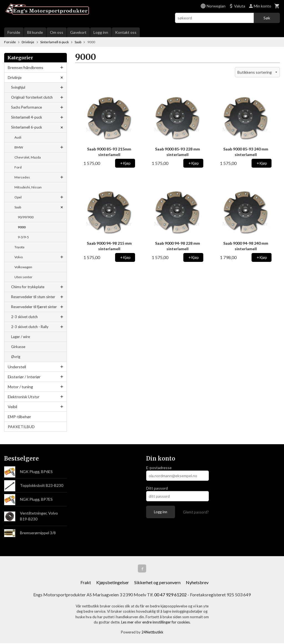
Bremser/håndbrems (26, 67)
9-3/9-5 (23, 237)
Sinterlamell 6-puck (27, 127)
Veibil (12, 407)
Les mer (128, 623)
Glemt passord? (196, 512)
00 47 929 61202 (170, 595)
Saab (18, 207)
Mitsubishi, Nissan (28, 187)
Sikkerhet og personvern (157, 583)
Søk (267, 18)
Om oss (57, 32)
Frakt (86, 583)
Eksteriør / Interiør (24, 377)
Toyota (19, 247)
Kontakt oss (126, 32)
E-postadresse (159, 468)
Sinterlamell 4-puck (27, 117)
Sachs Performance (26, 107)
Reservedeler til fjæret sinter (34, 307)
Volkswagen (23, 267)
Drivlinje (15, 77)
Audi (18, 137)
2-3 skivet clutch (24, 317)
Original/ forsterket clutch (32, 97)
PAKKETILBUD (21, 427)
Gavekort (78, 32)
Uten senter (23, 277)
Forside (14, 32)
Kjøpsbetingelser (113, 583)
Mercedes (22, 177)
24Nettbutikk (152, 633)
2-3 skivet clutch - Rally (30, 327)
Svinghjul (18, 87)
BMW (19, 147)
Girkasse (18, 347)
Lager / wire (21, 337)
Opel (18, 197)
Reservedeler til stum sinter (33, 297)
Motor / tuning (20, 387)
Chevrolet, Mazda (28, 157)
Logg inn (101, 32)
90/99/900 (26, 217)
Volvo (19, 257)
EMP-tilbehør (19, 417)
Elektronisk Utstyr (24, 397)
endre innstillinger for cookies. (166, 623)
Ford (18, 167)
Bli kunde (35, 32)
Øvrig (16, 357)
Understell (17, 367)
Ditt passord (157, 488)
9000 (22, 227)
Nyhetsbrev (197, 583)
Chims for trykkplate (28, 287)
